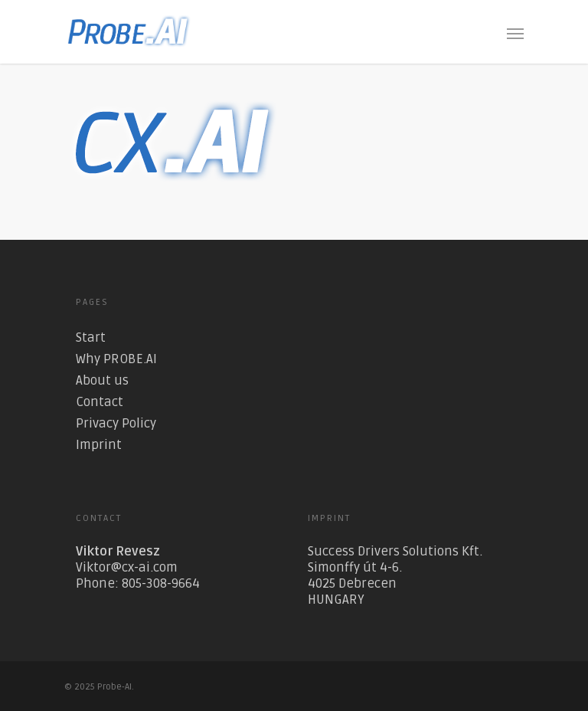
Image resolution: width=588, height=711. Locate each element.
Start (91, 337)
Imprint (99, 445)
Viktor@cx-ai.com (127, 567)
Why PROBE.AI (116, 359)
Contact (100, 402)
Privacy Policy (116, 423)
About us (102, 380)
